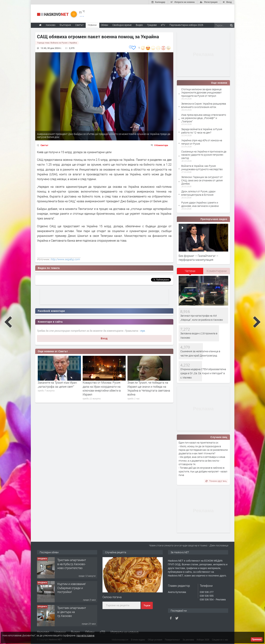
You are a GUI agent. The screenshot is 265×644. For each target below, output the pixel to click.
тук (143, 331)
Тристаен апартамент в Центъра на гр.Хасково (72, 612)
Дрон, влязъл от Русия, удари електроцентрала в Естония (198, 193)
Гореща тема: (57, 43)
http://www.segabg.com (65, 259)
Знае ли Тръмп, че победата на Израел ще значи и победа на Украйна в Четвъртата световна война (149, 388)
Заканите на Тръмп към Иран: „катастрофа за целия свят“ (57, 384)
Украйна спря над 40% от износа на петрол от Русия (202, 142)
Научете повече (85, 635)
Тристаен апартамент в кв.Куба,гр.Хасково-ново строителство (72, 564)
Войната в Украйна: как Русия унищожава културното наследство (202, 167)
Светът (44, 145)
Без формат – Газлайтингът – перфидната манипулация (198, 258)
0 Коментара (161, 145)
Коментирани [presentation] (217, 271)
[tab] (190, 272)
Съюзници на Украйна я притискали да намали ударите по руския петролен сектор (204, 155)
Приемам (257, 639)
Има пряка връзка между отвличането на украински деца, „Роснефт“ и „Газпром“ (204, 118)
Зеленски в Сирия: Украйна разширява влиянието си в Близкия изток (204, 105)
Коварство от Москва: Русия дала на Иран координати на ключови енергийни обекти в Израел (102, 388)
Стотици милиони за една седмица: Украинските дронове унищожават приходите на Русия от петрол (202, 92)
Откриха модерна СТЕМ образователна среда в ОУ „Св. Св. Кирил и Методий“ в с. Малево (203, 373)
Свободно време (122, 25)
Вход (104, 338)
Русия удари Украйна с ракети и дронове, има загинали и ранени (200, 204)
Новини (92, 25)
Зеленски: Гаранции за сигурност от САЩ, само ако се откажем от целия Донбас (202, 180)
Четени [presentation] (190, 271)
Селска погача (112, 597)
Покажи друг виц (216, 481)
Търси (147, 606)
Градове (152, 25)
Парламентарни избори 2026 (186, 25)
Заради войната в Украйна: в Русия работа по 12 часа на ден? (202, 131)
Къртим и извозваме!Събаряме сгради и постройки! (72, 588)
